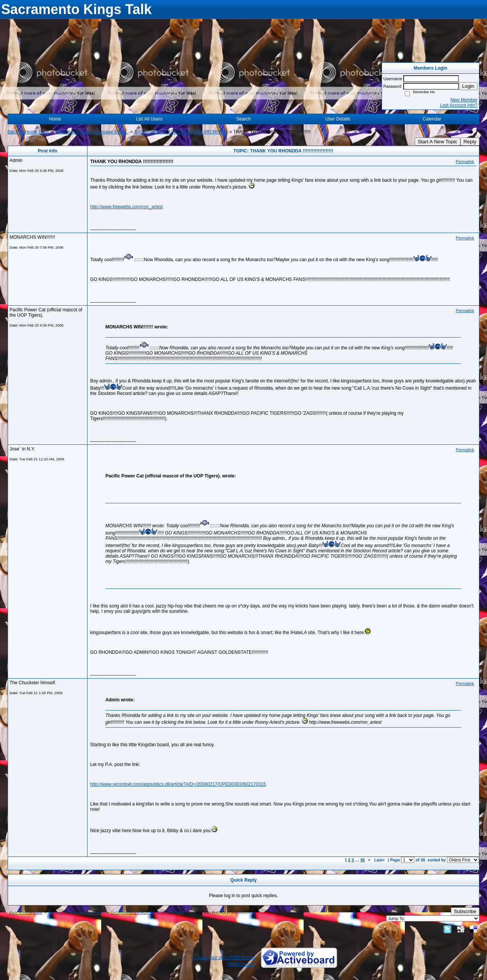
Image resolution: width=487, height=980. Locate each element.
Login (468, 86)
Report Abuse (241, 964)
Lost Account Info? (459, 105)
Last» (380, 860)
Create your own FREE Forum (224, 958)
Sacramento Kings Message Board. (92, 132)
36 (363, 860)
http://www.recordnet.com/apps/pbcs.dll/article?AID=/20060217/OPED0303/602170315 (178, 784)
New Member (464, 100)
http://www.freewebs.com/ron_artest (127, 207)
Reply (470, 142)
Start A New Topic (438, 142)
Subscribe (465, 911)
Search (243, 119)
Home (55, 119)
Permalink (465, 162)
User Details (338, 119)
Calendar (432, 119)
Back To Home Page (28, 132)
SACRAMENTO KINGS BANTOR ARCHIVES (180, 132)
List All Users (149, 119)
